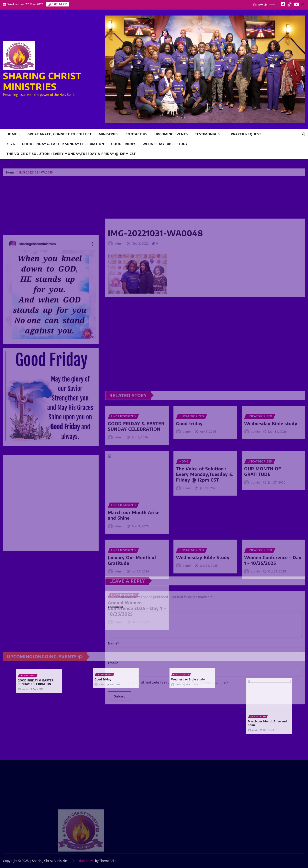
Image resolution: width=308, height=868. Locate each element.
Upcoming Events (171, 134)
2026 (11, 144)
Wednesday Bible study (165, 144)
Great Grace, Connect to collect (60, 134)
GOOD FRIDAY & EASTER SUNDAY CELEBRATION (63, 144)
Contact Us (136, 134)
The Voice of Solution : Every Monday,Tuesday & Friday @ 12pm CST (71, 154)
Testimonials (209, 134)
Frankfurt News (83, 861)
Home (13, 134)
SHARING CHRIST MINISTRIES (42, 81)
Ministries (109, 134)
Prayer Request (246, 134)
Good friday (123, 144)
